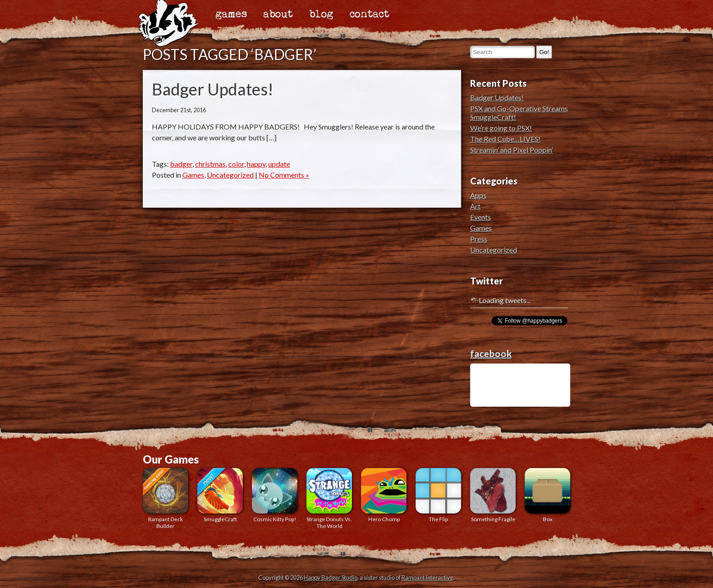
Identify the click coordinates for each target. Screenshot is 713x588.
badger (181, 164)
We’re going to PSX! (501, 128)
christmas (210, 164)
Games (193, 175)
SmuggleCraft (220, 495)
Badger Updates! (213, 89)
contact (369, 15)
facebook (491, 354)
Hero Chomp (384, 495)
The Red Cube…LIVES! (505, 139)
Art (475, 206)
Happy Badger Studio (331, 578)
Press (479, 239)
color (236, 164)
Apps (478, 195)
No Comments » (284, 175)
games (231, 15)
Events (481, 217)
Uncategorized (230, 175)
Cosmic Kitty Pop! (275, 495)
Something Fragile (493, 495)
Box (547, 495)
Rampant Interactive (427, 578)
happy (256, 164)
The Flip (438, 495)
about (278, 15)
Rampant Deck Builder (166, 499)
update (279, 164)
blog (321, 15)
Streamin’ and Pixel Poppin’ (512, 150)
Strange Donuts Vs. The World (329, 499)
